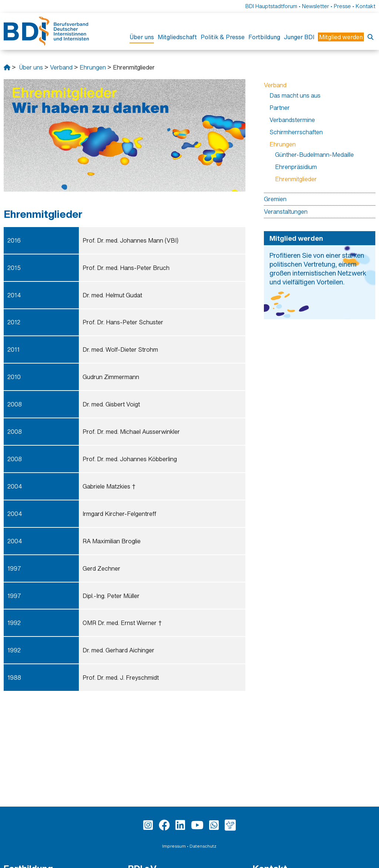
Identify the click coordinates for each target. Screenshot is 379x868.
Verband (61, 67)
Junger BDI (299, 37)
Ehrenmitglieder (296, 179)
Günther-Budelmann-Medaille (314, 155)
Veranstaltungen (286, 212)
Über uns (142, 37)
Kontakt (365, 6)
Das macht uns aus (295, 95)
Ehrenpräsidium (296, 167)
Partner (280, 108)
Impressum (174, 846)
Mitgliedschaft (177, 37)
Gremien (275, 199)
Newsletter (316, 6)
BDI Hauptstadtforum (271, 6)
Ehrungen (93, 67)
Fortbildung (264, 37)
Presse (342, 6)
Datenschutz (203, 846)
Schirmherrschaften (296, 132)
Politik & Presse (223, 37)
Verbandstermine (292, 120)
